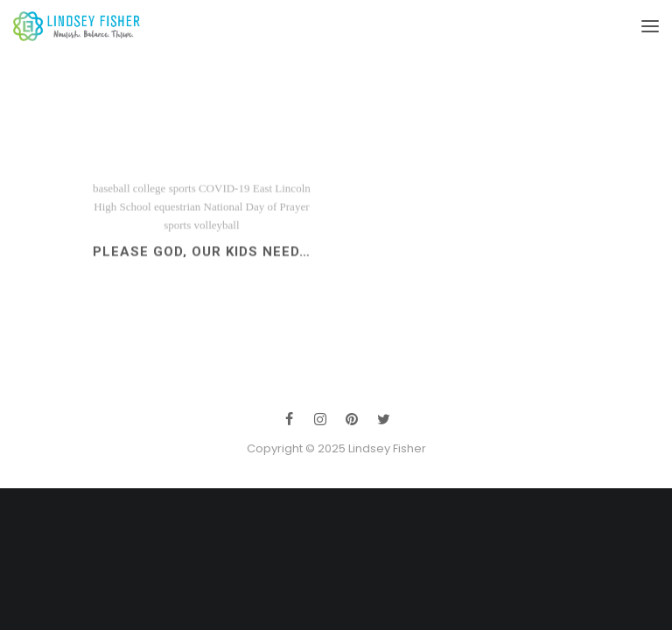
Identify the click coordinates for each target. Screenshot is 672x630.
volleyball (217, 231)
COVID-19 (224, 194)
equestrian (177, 212)
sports (177, 231)
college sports (164, 194)
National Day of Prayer (257, 212)
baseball (112, 194)
